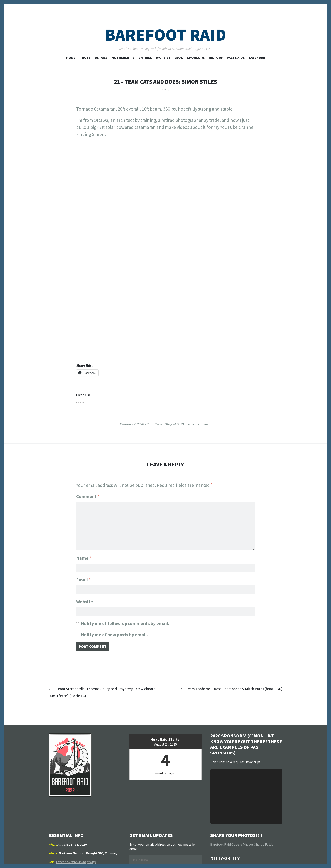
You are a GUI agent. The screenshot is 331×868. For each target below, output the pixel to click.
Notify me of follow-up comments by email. (125, 625)
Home (71, 58)
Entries (145, 58)
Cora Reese (155, 424)
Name (84, 555)
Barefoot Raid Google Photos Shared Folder (242, 848)
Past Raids (236, 58)
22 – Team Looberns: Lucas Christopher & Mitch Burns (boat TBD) (224, 695)
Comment (88, 496)
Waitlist (163, 58)
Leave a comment (199, 424)
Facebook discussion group (76, 865)
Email (83, 578)
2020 (180, 424)
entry (165, 89)
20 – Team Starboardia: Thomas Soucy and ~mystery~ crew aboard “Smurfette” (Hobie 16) (106, 695)
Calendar (257, 58)
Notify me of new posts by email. (114, 636)
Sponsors (196, 58)
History (216, 58)
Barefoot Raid (166, 35)
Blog (179, 58)
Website (85, 602)
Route (85, 58)
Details (101, 58)
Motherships (123, 58)
